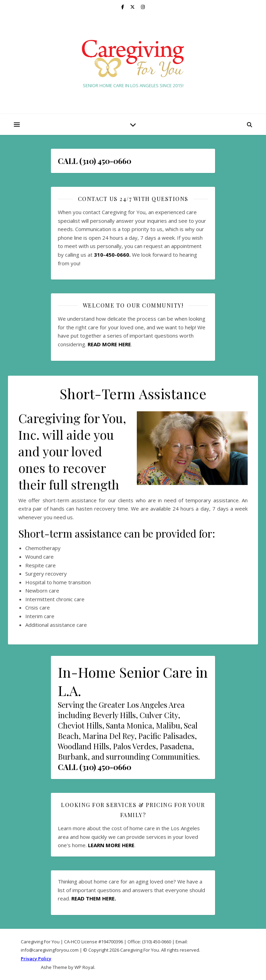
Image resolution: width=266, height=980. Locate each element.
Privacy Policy (36, 959)
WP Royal (84, 967)
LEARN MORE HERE (111, 845)
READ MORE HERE (109, 344)
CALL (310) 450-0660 (95, 767)
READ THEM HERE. (94, 898)
